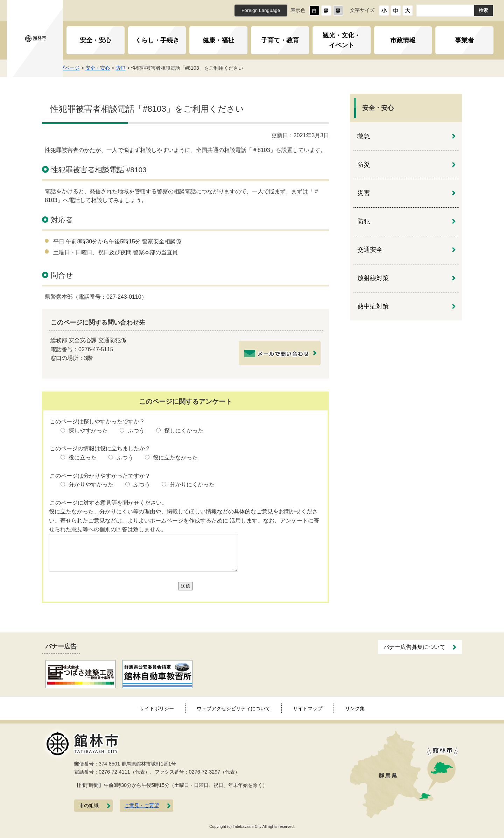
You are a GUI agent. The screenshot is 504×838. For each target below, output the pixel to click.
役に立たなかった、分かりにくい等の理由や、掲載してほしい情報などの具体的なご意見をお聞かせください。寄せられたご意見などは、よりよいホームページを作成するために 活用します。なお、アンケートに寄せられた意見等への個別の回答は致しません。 (184, 520)
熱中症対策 (373, 306)
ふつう (136, 431)
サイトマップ (308, 708)
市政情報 (403, 40)
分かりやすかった (91, 484)
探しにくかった (184, 431)
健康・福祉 (218, 40)
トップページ (83, 68)
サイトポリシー (157, 708)
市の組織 (89, 806)
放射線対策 (373, 278)
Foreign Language (261, 10)
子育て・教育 (280, 40)
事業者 (464, 40)
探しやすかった (88, 431)
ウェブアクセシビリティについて (233, 708)
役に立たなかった (175, 458)
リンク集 (355, 708)
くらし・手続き (157, 40)
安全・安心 (96, 40)
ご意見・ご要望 (142, 806)
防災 (364, 165)
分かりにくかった (192, 484)
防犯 (138, 68)
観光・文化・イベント (342, 40)
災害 (364, 193)
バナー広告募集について (414, 647)
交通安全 (370, 250)
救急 (364, 136)
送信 (185, 586)
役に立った (83, 458)
